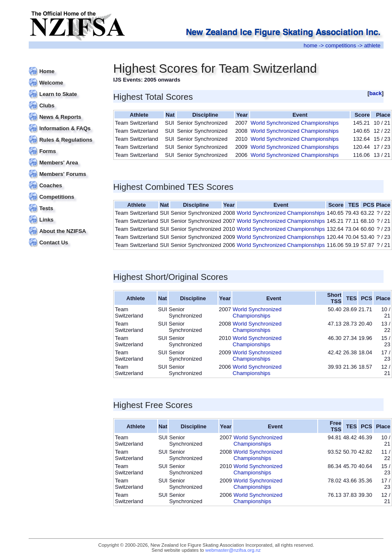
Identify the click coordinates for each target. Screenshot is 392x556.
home (310, 45)
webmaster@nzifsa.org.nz (233, 550)
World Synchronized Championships (294, 123)
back (376, 93)
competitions (341, 45)
